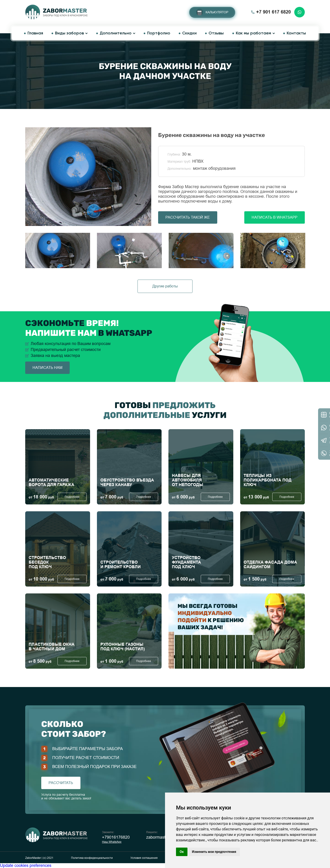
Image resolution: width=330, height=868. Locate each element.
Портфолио (159, 33)
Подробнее (72, 497)
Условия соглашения (144, 858)
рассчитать (61, 783)
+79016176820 (116, 837)
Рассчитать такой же (188, 217)
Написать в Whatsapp (275, 217)
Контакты (296, 33)
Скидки (189, 33)
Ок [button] (182, 852)
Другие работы (165, 286)
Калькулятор (217, 12)
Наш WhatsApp (112, 842)
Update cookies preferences (26, 865)
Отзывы (216, 33)
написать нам (47, 368)
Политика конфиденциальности (92, 858)
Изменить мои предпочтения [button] (214, 852)
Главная (35, 33)
